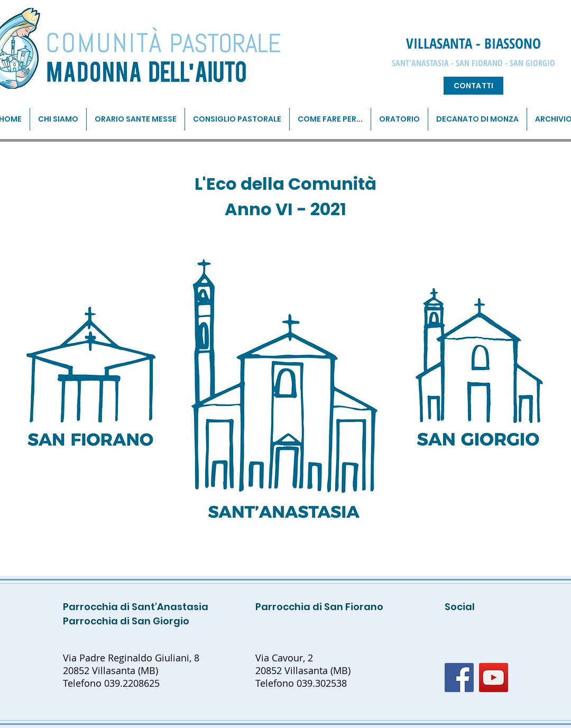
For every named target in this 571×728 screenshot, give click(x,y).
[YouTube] (494, 678)
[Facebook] (459, 678)
